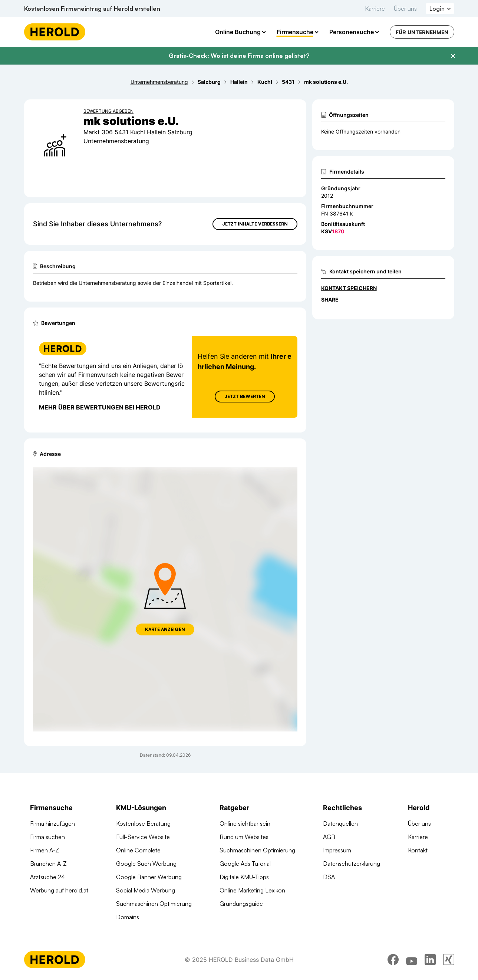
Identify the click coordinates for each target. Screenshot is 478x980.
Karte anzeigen (165, 629)
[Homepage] (55, 32)
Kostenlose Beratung (143, 823)
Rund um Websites (244, 837)
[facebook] (393, 960)
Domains (128, 917)
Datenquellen (340, 823)
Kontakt (418, 850)
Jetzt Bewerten (244, 396)
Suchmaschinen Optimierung (154, 904)
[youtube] (412, 960)
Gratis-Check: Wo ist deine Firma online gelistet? (239, 56)
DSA (329, 877)
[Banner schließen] (453, 56)
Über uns (405, 9)
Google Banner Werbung (149, 877)
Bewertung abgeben (108, 111)
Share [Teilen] (330, 300)
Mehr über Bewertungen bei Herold (100, 407)
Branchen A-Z (48, 864)
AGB (329, 837)
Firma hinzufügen (52, 823)
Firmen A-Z (44, 850)
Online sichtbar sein (245, 823)
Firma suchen (47, 837)
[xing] (449, 960)
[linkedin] (430, 960)
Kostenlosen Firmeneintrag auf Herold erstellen (92, 9)
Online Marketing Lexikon (252, 890)
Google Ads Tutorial (245, 864)
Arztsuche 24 (47, 877)
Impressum (337, 850)
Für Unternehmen (422, 32)
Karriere (375, 9)
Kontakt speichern (349, 288)
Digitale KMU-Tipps (244, 877)
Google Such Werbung (146, 864)
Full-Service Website (143, 837)
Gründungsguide (241, 904)
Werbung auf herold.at (59, 890)
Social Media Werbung (146, 890)
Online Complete (138, 850)
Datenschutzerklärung (352, 864)
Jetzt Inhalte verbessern (255, 224)
